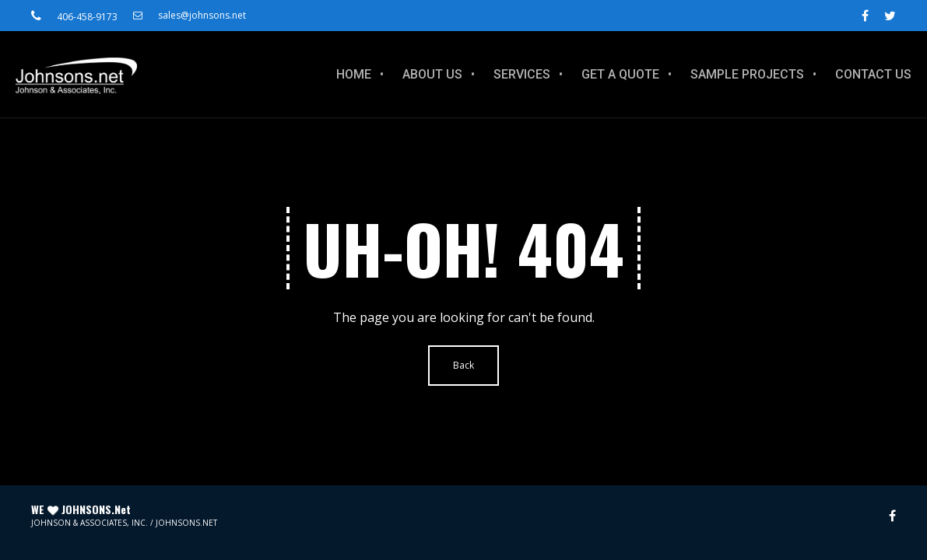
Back (464, 365)
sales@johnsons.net (190, 16)
